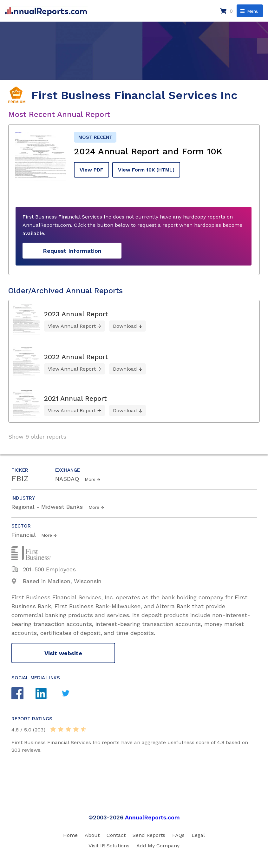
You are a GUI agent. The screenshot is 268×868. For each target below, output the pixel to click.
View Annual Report (72, 326)
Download (125, 326)
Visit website (63, 653)
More (90, 479)
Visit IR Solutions (109, 846)
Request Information (72, 251)
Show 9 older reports (37, 437)
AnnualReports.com (152, 817)
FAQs (178, 835)
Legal (198, 835)
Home (70, 835)
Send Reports (149, 835)
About (92, 835)
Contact (116, 835)
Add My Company (158, 846)
